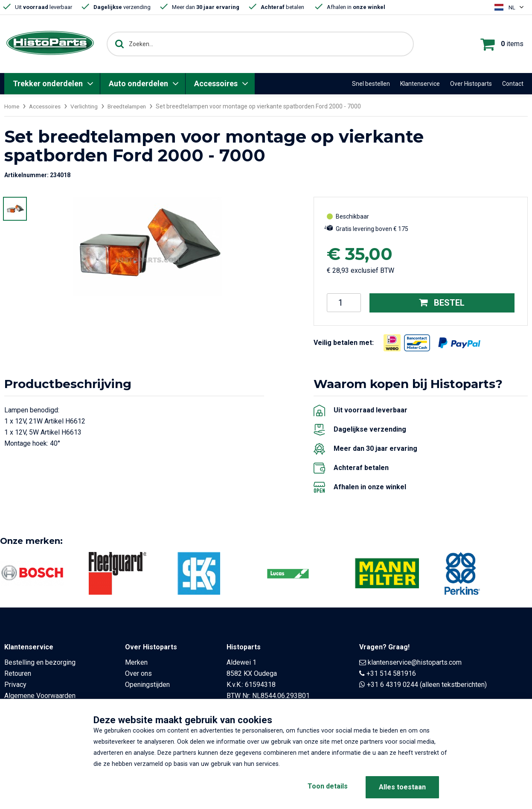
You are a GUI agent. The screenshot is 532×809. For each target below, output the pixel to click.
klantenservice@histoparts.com (415, 662)
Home (12, 106)
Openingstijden (147, 684)
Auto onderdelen (138, 83)
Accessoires (216, 83)
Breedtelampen (132, 106)
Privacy (15, 684)
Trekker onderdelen (48, 83)
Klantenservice (420, 84)
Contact (513, 84)
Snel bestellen (371, 84)
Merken (136, 662)
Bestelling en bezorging (40, 662)
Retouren (18, 673)
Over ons (138, 673)
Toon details (326, 787)
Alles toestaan (402, 787)
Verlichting (87, 106)
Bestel (442, 303)
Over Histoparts (471, 84)
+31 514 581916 (391, 673)
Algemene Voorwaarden (40, 695)
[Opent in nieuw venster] (392, 342)
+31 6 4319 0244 (392, 684)
